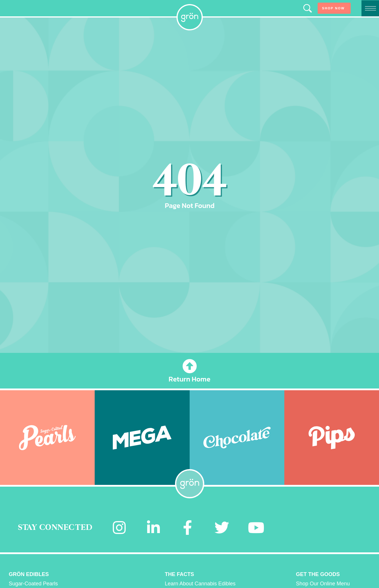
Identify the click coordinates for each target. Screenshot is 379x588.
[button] (308, 8)
